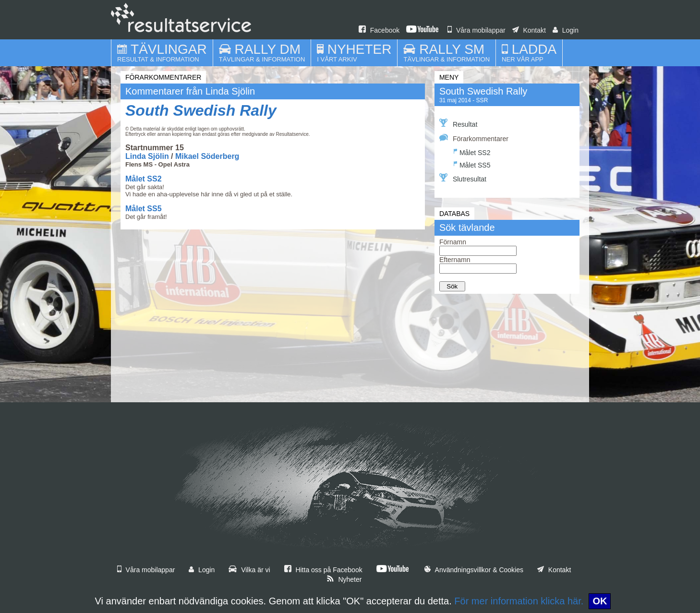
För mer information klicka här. (519, 601)
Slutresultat (463, 178)
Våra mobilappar (477, 30)
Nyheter (344, 579)
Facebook (379, 30)
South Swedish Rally (201, 110)
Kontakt (529, 30)
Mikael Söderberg (207, 156)
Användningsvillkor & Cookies (474, 570)
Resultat (458, 123)
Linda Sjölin (147, 156)
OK (600, 601)
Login (566, 30)
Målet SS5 (144, 209)
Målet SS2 (144, 179)
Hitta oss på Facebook (323, 570)
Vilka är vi (249, 570)
